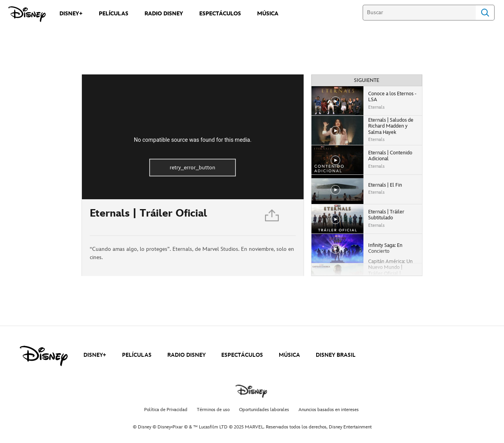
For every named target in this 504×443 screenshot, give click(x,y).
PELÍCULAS (137, 355)
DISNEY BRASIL (336, 355)
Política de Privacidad (166, 410)
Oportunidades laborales (264, 410)
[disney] (44, 356)
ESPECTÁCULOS (242, 355)
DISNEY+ (95, 355)
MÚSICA (289, 355)
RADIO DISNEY (186, 355)
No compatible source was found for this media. (193, 140)
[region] (193, 137)
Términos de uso (213, 410)
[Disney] (27, 14)
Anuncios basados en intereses (329, 410)
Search (485, 13)
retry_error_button (193, 168)
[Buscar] (419, 13)
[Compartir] (272, 218)
